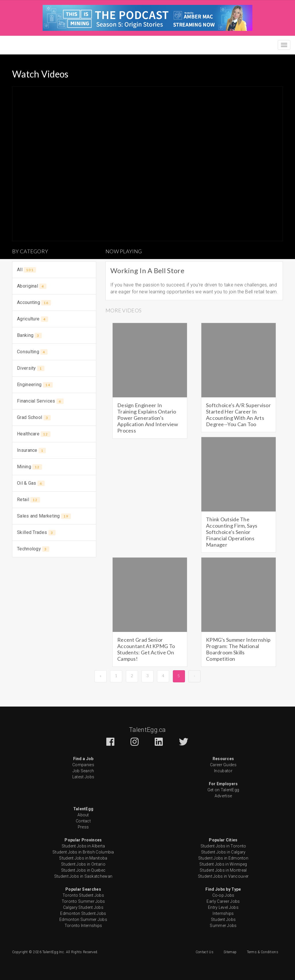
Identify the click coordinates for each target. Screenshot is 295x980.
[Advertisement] (54, 600)
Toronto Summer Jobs (83, 901)
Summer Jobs (223, 926)
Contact (83, 821)
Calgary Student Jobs (83, 907)
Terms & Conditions (263, 952)
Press (83, 827)
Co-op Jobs (223, 895)
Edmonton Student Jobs (83, 913)
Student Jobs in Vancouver (223, 876)
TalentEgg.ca (147, 730)
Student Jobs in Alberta (83, 846)
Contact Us (205, 952)
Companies (83, 765)
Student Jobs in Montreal (223, 870)
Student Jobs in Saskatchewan (83, 876)
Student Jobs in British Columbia (83, 852)
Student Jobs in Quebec (83, 870)
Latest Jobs (83, 777)
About (83, 815)
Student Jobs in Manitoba (83, 858)
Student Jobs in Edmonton (223, 858)
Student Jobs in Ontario (83, 864)
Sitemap (230, 952)
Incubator (223, 771)
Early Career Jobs (223, 901)
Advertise (223, 796)
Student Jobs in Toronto (223, 846)
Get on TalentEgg (223, 790)
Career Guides (223, 765)
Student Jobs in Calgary (223, 852)
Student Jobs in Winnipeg (223, 864)
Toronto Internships (83, 926)
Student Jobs (223, 919)
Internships (223, 913)
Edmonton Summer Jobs (83, 919)
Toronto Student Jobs (83, 895)
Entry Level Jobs (223, 907)
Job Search (83, 771)
